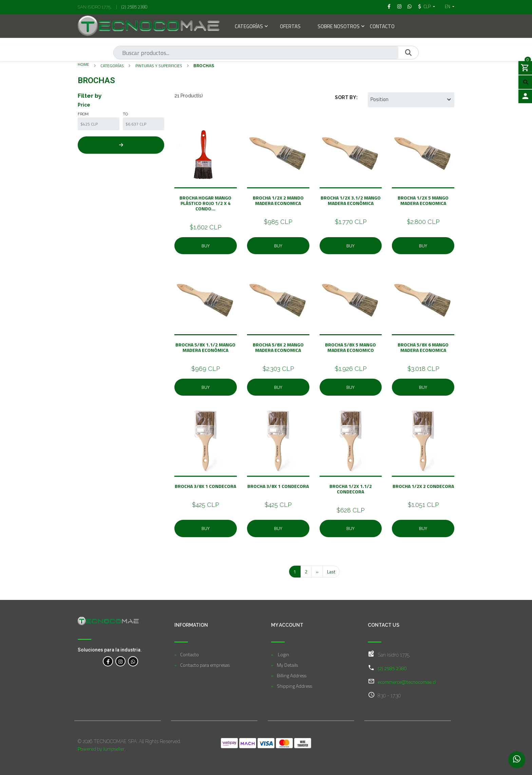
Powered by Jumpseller (101, 749)
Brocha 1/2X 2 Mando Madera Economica (278, 200)
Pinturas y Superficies (159, 66)
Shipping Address (294, 686)
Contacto (382, 27)
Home (83, 64)
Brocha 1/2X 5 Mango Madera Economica (423, 200)
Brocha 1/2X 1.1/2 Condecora (351, 489)
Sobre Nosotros (339, 27)
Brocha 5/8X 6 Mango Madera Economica (423, 347)
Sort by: (346, 97)
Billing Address (292, 675)
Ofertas (290, 27)
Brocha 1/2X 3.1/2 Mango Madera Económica (351, 200)
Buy (206, 246)
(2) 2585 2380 (134, 7)
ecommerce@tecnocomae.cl (407, 682)
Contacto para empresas (205, 665)
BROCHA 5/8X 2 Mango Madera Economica (278, 347)
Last (331, 572)
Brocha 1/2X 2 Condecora (423, 486)
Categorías (249, 27)
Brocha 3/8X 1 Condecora (205, 486)
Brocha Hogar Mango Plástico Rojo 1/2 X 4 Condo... (205, 203)
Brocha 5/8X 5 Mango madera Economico (350, 347)
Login (283, 654)
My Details (287, 665)
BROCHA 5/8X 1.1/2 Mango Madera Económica (205, 347)
